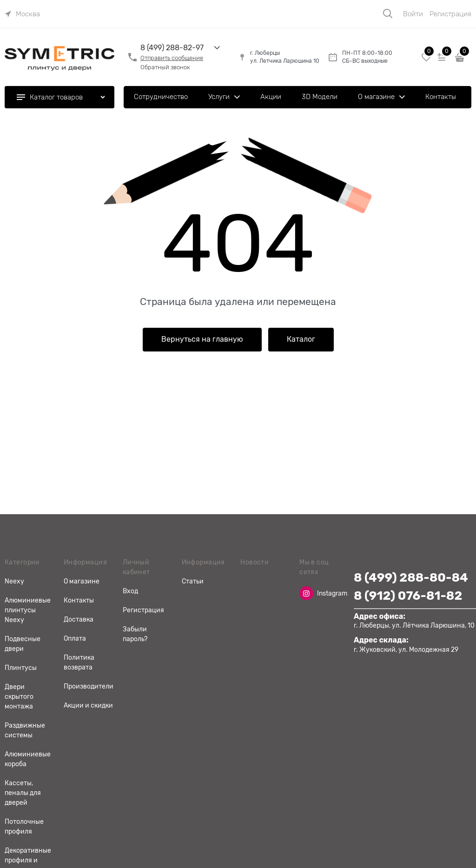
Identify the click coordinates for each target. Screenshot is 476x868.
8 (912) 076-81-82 (408, 596)
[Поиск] (388, 13)
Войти (413, 14)
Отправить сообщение (172, 58)
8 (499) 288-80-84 (411, 578)
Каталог (301, 339)
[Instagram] (306, 593)
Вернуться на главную (202, 339)
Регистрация (450, 14)
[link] (22, 14)
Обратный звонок (165, 67)
